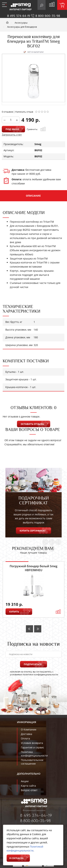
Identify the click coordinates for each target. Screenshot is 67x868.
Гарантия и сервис (33, 747)
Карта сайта (28, 786)
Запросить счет (12, 134)
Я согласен (16, 858)
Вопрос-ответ (29, 790)
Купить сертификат (33, 531)
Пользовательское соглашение (32, 762)
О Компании (29, 729)
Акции (25, 781)
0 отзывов (7, 112)
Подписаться (33, 664)
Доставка (27, 734)
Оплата (25, 738)
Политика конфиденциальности (34, 754)
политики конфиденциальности (40, 674)
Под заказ (12, 129)
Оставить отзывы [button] (33, 424)
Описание (33, 196)
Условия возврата (32, 743)
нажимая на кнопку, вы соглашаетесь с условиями (32, 673)
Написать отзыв (24, 112)
